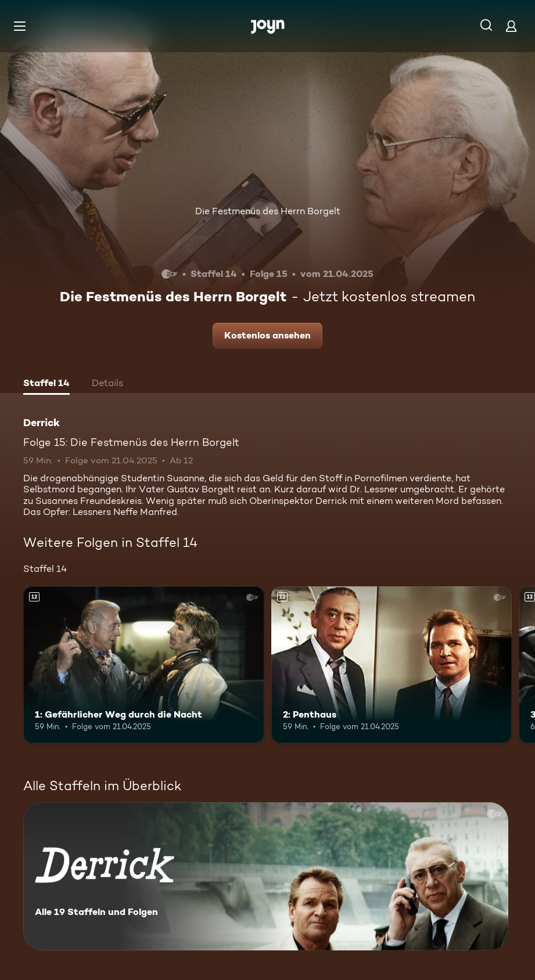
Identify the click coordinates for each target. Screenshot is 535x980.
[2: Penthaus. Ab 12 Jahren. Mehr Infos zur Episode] (392, 664)
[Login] (511, 26)
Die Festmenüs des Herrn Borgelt (268, 211)
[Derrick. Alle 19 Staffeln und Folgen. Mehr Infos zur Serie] (266, 876)
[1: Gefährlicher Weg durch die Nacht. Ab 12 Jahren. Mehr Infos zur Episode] (144, 664)
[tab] (46, 384)
